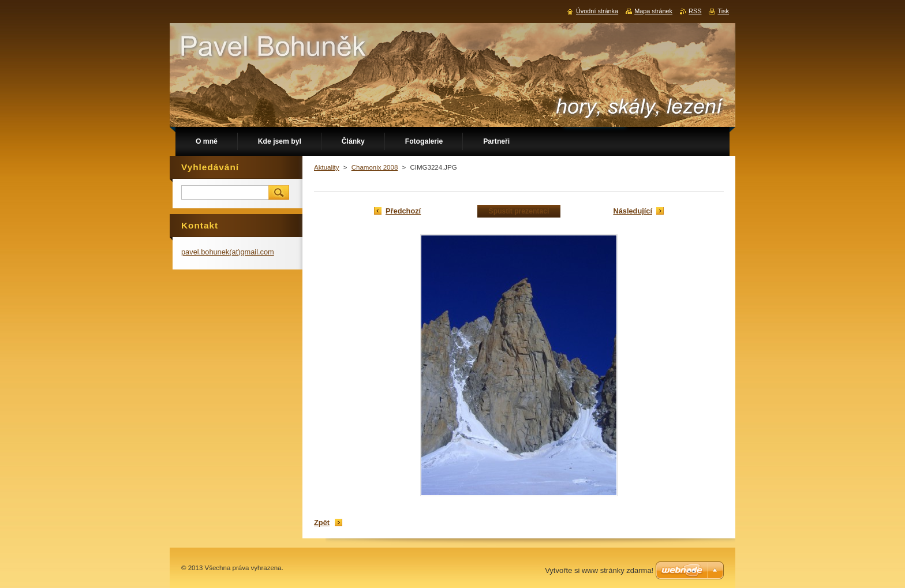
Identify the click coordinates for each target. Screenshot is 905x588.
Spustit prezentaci (519, 211)
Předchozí (403, 211)
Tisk (723, 11)
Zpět (322, 523)
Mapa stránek (653, 11)
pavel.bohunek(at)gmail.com (228, 252)
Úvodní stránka (597, 11)
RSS (695, 11)
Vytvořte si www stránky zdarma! (599, 570)
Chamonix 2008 (375, 167)
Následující (633, 211)
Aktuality (327, 167)
